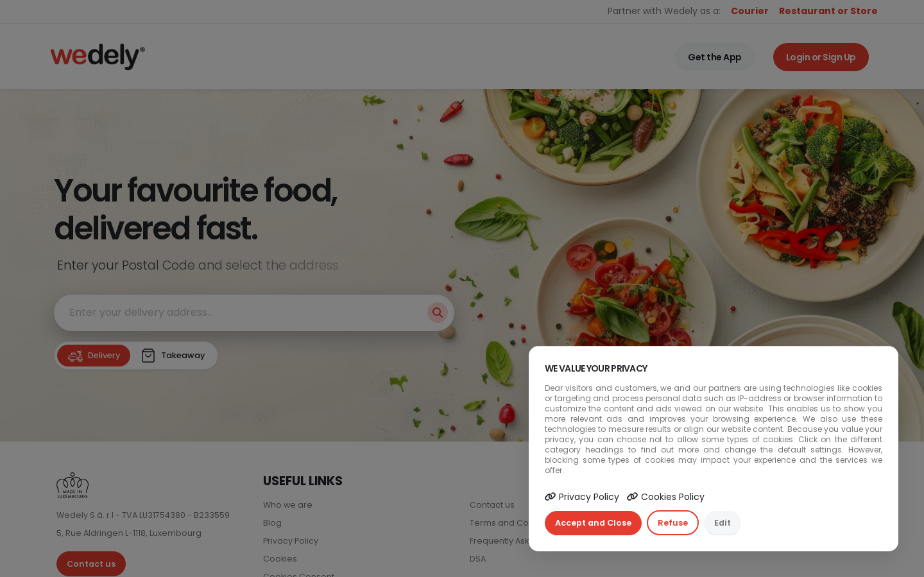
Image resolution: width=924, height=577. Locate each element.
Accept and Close (593, 523)
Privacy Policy (582, 497)
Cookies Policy (666, 497)
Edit (723, 523)
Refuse (673, 523)
